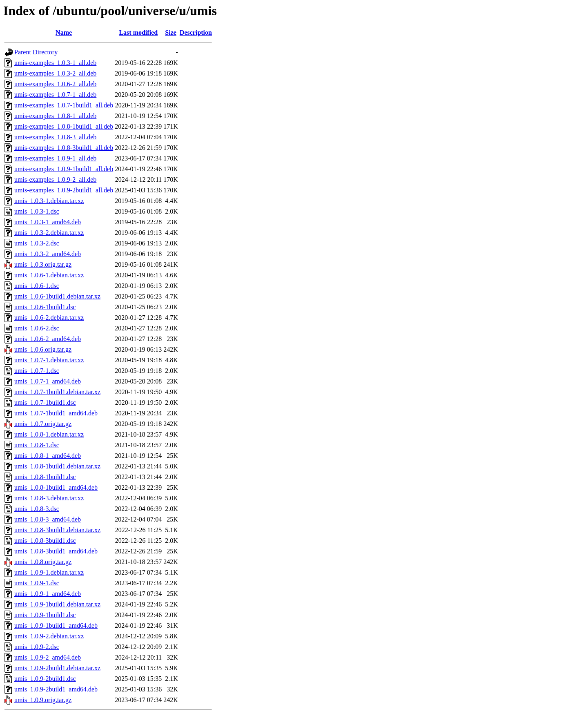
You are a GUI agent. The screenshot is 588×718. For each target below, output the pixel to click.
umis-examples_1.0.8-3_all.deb (55, 137)
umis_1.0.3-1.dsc (37, 211)
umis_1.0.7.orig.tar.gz (43, 424)
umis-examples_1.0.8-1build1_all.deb (64, 126)
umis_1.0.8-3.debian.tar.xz (49, 498)
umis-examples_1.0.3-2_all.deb (55, 73)
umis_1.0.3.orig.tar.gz (43, 264)
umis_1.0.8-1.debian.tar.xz (49, 434)
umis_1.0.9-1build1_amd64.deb (56, 625)
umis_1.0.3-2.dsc (37, 243)
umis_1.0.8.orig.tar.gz (43, 562)
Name (64, 32)
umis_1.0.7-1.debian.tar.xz (49, 360)
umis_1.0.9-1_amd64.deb (48, 594)
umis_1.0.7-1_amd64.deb (48, 381)
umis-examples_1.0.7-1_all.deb (55, 95)
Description (196, 32)
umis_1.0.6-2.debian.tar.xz (49, 318)
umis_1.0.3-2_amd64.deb (48, 254)
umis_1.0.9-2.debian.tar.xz (49, 636)
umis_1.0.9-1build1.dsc (45, 615)
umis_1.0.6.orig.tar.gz (43, 349)
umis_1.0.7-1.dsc (37, 371)
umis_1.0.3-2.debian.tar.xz (49, 233)
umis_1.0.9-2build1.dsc (45, 679)
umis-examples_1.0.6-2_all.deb (55, 84)
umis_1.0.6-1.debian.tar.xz (49, 275)
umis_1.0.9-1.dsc (37, 583)
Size (171, 32)
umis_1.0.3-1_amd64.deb (48, 222)
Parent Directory (36, 52)
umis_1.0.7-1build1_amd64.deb (56, 413)
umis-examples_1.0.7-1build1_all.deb (64, 105)
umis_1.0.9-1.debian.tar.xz (49, 572)
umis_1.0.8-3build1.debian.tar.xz (57, 530)
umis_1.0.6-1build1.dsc (45, 307)
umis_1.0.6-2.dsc (37, 328)
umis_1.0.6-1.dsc (37, 286)
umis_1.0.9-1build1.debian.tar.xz (57, 604)
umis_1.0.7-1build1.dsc (45, 402)
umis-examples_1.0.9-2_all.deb (55, 179)
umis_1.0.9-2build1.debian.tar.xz (57, 668)
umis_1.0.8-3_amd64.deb (48, 519)
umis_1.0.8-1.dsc (37, 445)
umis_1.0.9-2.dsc (37, 647)
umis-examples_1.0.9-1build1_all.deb (64, 169)
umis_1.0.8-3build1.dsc (45, 541)
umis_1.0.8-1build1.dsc (45, 477)
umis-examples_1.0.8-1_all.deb (55, 116)
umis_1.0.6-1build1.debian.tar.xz (57, 296)
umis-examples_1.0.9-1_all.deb (55, 158)
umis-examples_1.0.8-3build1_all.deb (64, 148)
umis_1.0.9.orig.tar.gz (43, 700)
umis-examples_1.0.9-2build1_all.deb (64, 190)
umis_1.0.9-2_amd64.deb (48, 657)
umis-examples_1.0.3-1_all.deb (55, 63)
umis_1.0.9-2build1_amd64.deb (56, 689)
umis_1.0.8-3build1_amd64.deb (56, 551)
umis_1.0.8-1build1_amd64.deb (56, 487)
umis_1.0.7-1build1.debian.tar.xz (57, 392)
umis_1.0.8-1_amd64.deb (48, 456)
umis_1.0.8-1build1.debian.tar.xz (57, 466)
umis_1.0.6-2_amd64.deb (48, 339)
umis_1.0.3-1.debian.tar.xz (49, 201)
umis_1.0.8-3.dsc (37, 509)
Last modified (138, 32)
